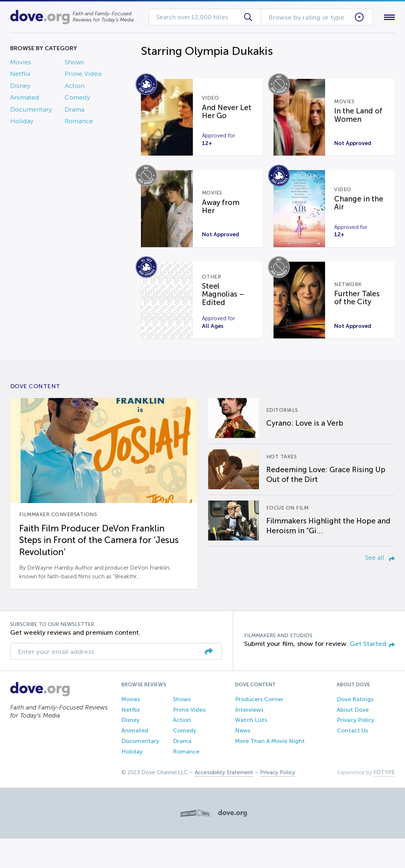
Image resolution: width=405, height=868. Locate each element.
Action (75, 87)
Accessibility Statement (224, 802)
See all (380, 587)
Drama (74, 111)
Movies (21, 64)
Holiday (22, 122)
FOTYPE (384, 802)
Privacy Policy (355, 750)
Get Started (372, 674)
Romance (79, 122)
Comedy (77, 99)
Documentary (31, 111)
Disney (20, 87)
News (243, 760)
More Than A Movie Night (270, 770)
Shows (74, 64)
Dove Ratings (355, 729)
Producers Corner (259, 729)
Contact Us (352, 760)
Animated (25, 99)
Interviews (249, 739)
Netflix (20, 76)
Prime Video (83, 76)
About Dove (353, 739)
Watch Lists (251, 750)
